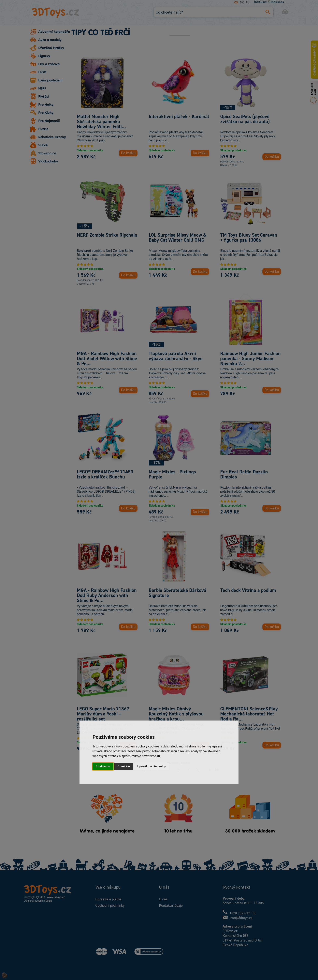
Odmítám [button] (124, 766)
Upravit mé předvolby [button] (151, 766)
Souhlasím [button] (103, 766)
